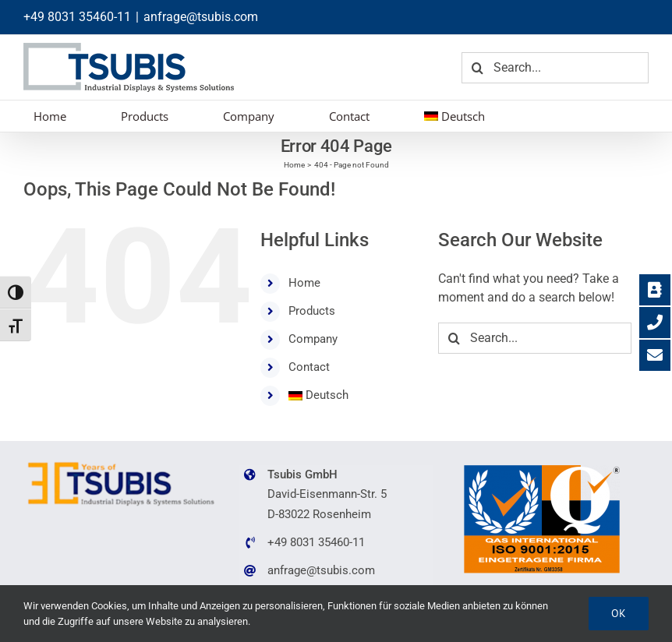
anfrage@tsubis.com (201, 17)
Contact (309, 367)
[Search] (477, 68)
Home (304, 283)
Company (313, 339)
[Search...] (555, 68)
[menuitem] (454, 116)
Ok (619, 613)
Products (312, 311)
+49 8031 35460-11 (77, 17)
